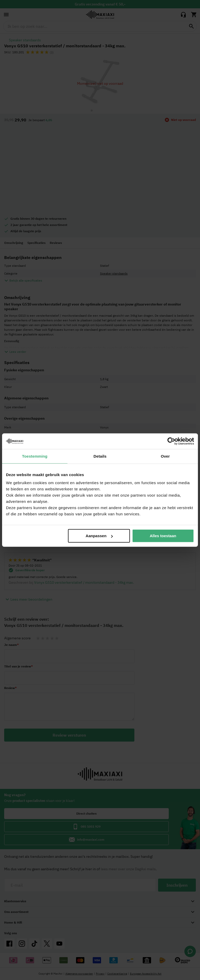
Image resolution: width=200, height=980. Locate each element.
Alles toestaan (163, 536)
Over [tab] (165, 456)
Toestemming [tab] (35, 456)
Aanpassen (99, 536)
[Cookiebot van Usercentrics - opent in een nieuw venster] (171, 441)
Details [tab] (100, 456)
